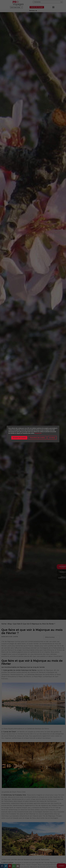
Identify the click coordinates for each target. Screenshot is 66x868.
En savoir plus (38, 433)
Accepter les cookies (19, 438)
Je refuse (52, 438)
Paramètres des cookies (37, 438)
